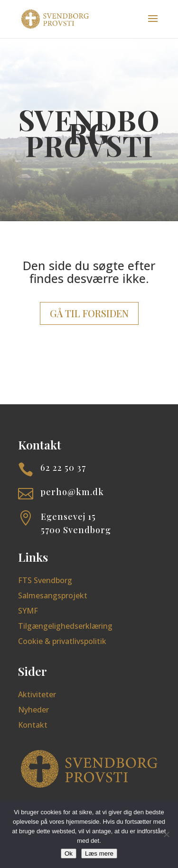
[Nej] (166, 834)
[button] (153, 25)
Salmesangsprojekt (53, 595)
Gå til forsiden (89, 313)
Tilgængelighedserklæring (65, 626)
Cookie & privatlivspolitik (62, 641)
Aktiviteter (37, 694)
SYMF (28, 611)
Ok (69, 853)
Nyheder (33, 710)
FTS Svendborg (45, 580)
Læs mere (99, 853)
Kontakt (33, 725)
